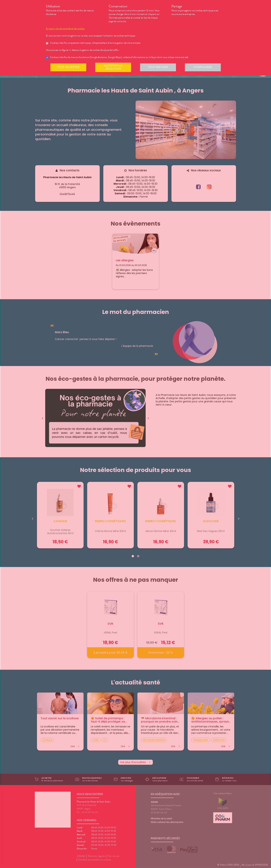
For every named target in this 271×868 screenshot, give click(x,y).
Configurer (203, 67)
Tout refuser (158, 67)
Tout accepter (68, 67)
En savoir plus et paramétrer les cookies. (65, 29)
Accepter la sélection (113, 67)
